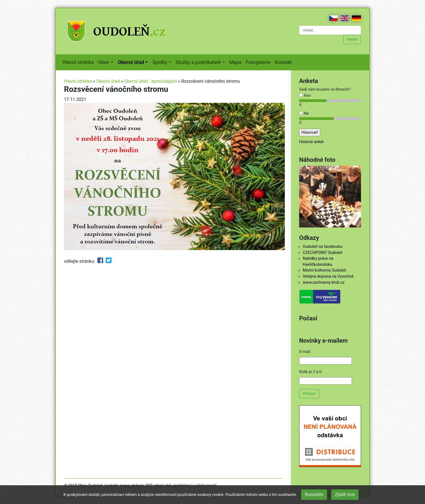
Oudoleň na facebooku (323, 247)
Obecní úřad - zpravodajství (151, 81)
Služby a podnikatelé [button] (198, 62)
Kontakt (284, 62)
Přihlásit (309, 394)
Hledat (352, 39)
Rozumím (314, 494)
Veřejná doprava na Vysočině (328, 276)
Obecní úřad (108, 81)
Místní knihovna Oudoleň (325, 270)
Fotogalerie (259, 62)
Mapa (237, 62)
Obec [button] (104, 62)
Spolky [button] (160, 62)
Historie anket (311, 142)
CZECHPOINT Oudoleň (323, 253)
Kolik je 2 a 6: (311, 372)
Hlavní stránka (79, 62)
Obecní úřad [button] (131, 62)
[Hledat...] (330, 30)
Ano (305, 96)
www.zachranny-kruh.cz (324, 282)
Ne (304, 113)
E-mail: (305, 352)
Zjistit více (345, 494)
